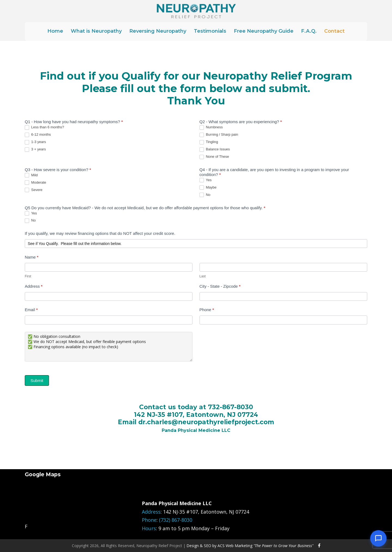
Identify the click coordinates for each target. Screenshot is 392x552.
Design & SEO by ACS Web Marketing (250, 546)
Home (55, 31)
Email (31, 310)
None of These (214, 157)
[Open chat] (378, 538)
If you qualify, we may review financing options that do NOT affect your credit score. (100, 233)
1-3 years (35, 142)
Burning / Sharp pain (219, 135)
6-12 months (38, 135)
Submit (37, 380)
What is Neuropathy (96, 31)
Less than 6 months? (44, 127)
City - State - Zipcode (220, 286)
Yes (206, 180)
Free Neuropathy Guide (264, 31)
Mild (31, 175)
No (205, 195)
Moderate (36, 183)
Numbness (211, 127)
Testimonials (210, 31)
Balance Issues (215, 149)
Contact (334, 31)
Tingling (209, 142)
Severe (34, 190)
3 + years (35, 149)
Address (34, 286)
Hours (149, 528)
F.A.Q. (309, 31)
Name (32, 257)
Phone (207, 310)
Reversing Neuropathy (158, 31)
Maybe (208, 188)
